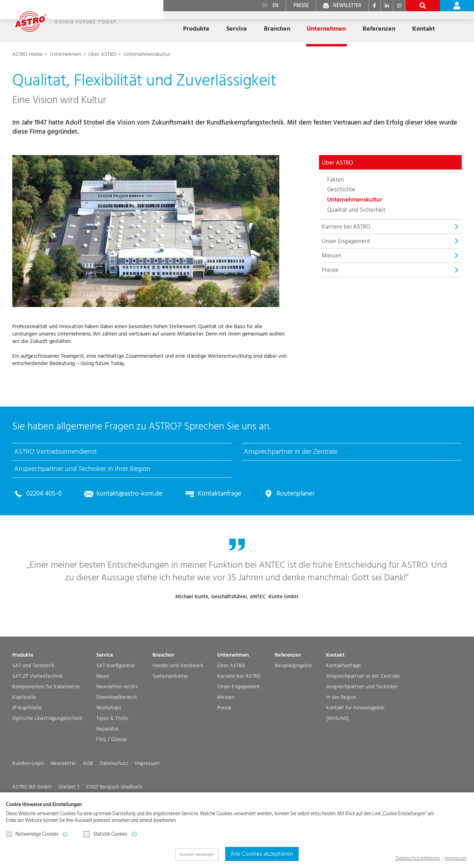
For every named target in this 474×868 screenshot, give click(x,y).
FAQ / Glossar (112, 769)
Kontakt (335, 685)
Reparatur (107, 758)
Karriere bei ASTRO (239, 706)
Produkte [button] (173, 26)
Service (105, 685)
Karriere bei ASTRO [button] (346, 226)
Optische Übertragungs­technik (47, 748)
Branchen (163, 685)
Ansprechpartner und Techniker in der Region (362, 722)
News (103, 706)
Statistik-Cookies (106, 834)
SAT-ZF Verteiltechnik (37, 706)
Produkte (23, 685)
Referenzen (337, 26)
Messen (226, 727)
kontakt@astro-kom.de (124, 508)
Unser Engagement (239, 716)
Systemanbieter (170, 706)
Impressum (457, 859)
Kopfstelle (24, 727)
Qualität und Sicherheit (356, 210)
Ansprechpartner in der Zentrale (363, 706)
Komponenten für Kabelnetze (46, 716)
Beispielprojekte (293, 695)
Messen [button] (332, 255)
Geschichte (341, 190)
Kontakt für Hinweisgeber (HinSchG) (355, 743)
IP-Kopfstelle (27, 737)
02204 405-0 (42, 508)
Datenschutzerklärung (423, 859)
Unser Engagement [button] (346, 241)
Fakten (336, 179)
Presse (330, 270)
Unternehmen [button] (290, 26)
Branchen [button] (246, 26)
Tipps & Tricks (112, 748)
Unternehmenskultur (147, 54)
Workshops (109, 737)
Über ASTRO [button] (337, 162)
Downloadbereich (116, 727)
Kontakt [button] (377, 26)
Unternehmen (66, 54)
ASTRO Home (28, 54)
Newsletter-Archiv (117, 716)
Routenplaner (281, 508)
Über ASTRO (231, 695)
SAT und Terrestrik (33, 695)
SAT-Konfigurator (116, 695)
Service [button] (209, 26)
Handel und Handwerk (178, 695)
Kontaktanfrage (209, 508)
